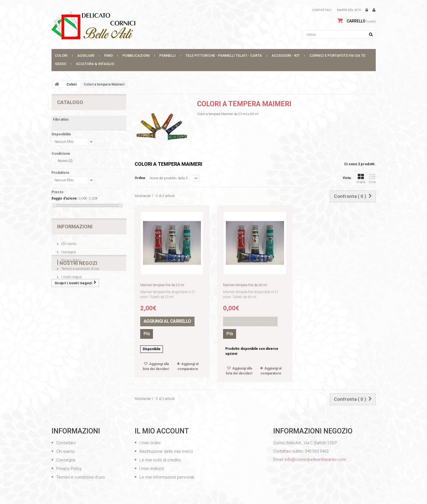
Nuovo (65, 161)
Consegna (68, 250)
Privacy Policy (71, 258)
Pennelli (168, 55)
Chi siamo (68, 242)
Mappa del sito (349, 10)
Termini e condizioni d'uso (80, 267)
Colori (61, 55)
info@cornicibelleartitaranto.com (315, 459)
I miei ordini (149, 443)
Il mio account (162, 431)
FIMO (108, 55)
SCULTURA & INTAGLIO (95, 64)
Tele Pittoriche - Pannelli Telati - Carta (224, 55)
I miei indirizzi (151, 469)
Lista (372, 179)
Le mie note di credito (160, 460)
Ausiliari (86, 55)
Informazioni (75, 227)
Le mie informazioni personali (166, 477)
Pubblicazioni (136, 55)
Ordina (140, 178)
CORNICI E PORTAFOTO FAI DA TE (337, 55)
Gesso (61, 64)
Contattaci (322, 10)
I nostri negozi (71, 275)
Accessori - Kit (286, 55)
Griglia (361, 179)
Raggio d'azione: (65, 198)
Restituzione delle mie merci (166, 451)
